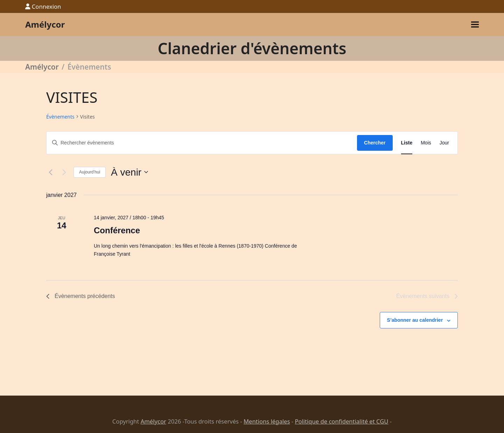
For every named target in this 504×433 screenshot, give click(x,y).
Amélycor (45, 24)
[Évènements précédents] (50, 172)
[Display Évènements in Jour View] (444, 143)
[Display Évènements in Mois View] (426, 143)
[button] (475, 25)
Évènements (60, 117)
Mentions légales (267, 421)
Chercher (375, 143)
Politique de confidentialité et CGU (341, 421)
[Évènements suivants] (64, 172)
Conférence (117, 230)
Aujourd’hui (90, 172)
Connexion (47, 6)
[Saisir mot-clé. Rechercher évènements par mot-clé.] (202, 143)
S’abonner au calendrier (415, 320)
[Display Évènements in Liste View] (407, 143)
